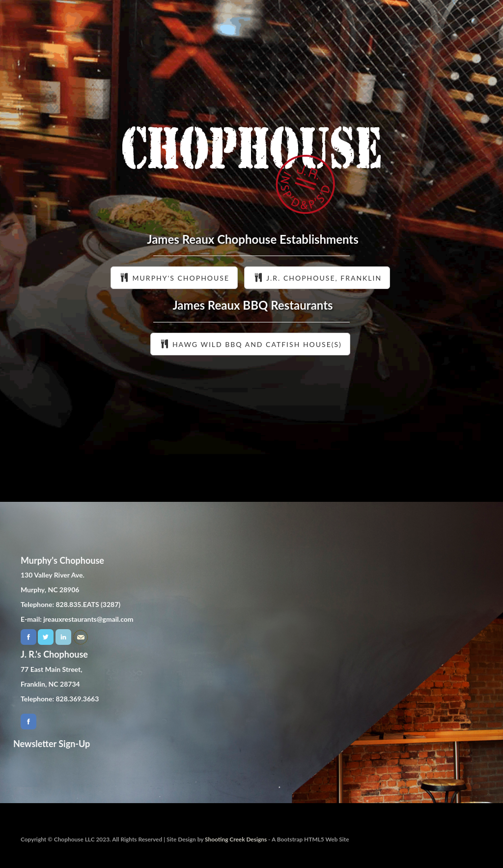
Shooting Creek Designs (236, 839)
